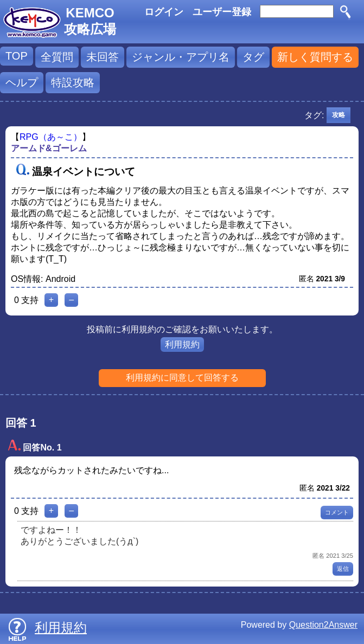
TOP (17, 56)
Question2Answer (323, 625)
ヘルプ (22, 82)
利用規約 (182, 344)
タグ (253, 57)
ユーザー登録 (222, 12)
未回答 (103, 57)
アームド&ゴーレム (49, 148)
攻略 (339, 115)
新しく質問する (315, 57)
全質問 (57, 57)
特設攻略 (73, 82)
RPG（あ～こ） (51, 137)
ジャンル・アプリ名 (181, 57)
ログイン (164, 12)
